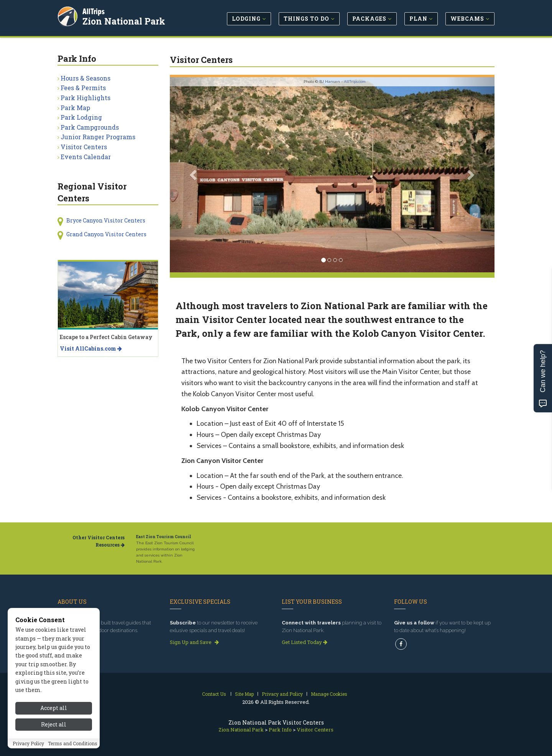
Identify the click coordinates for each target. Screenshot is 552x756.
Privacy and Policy (282, 694)
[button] (194, 175)
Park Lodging (81, 117)
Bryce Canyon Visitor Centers (106, 220)
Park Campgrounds (90, 127)
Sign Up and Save (194, 642)
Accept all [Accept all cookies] (54, 708)
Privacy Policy (28, 743)
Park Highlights (85, 98)
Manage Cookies (329, 694)
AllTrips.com (355, 82)
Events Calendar (86, 157)
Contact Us (214, 694)
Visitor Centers (84, 147)
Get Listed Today (305, 642)
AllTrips (94, 11)
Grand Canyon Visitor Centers (106, 234)
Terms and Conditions (73, 743)
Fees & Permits (83, 88)
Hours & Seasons (85, 78)
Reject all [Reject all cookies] (54, 724)
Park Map (75, 108)
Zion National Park (124, 21)
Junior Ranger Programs (98, 137)
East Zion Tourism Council (163, 537)
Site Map (244, 694)
